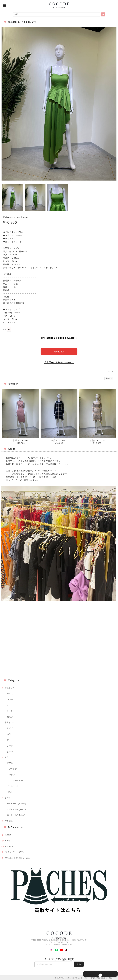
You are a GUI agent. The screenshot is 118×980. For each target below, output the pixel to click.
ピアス (10, 762)
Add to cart (59, 351)
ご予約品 (9, 820)
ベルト (10, 791)
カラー (10, 699)
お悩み (10, 716)
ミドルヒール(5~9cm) (17, 809)
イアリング (12, 768)
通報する (109, 378)
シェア (111, 371)
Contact (9, 846)
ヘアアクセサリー (15, 780)
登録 (79, 963)
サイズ (10, 693)
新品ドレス (10, 687)
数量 (5, 330)
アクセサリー (11, 757)
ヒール (8, 797)
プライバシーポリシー (16, 852)
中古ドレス (10, 722)
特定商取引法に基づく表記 (18, 857)
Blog (7, 840)
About (8, 834)
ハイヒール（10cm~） (17, 803)
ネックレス (12, 774)
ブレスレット (13, 786)
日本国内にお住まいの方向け (59, 362)
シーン (10, 711)
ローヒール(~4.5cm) (16, 815)
